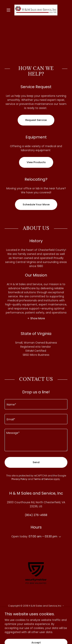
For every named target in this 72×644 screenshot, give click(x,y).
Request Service (36, 120)
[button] (9, 10)
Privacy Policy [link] (19, 479)
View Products (36, 162)
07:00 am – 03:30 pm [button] (43, 536)
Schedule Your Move (36, 204)
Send (36, 462)
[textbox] (36, 404)
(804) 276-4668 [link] (36, 515)
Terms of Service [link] (43, 479)
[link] (36, 10)
